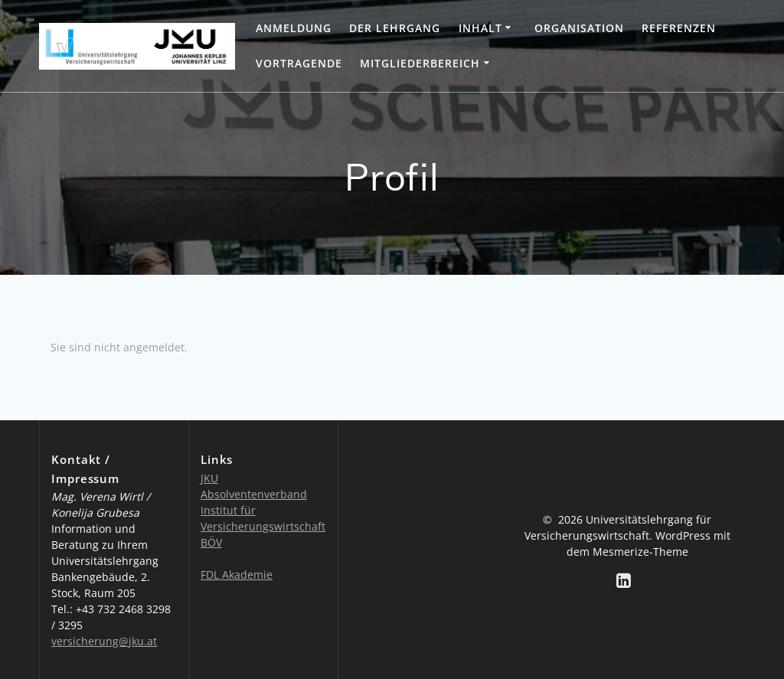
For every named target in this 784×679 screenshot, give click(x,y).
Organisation (579, 28)
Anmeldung (294, 28)
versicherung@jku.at (104, 641)
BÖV (211, 542)
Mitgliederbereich (420, 63)
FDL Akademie (237, 575)
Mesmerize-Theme (640, 552)
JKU (209, 478)
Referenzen (679, 28)
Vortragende (299, 63)
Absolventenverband (254, 494)
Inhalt (480, 28)
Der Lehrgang (395, 28)
